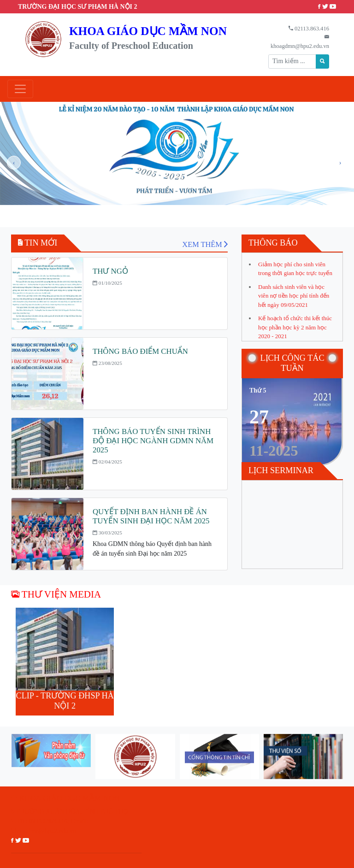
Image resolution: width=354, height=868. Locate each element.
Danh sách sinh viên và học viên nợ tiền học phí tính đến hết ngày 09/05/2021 (294, 296)
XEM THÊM (205, 244)
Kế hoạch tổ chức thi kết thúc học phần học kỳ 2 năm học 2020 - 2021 (295, 327)
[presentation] (14, 163)
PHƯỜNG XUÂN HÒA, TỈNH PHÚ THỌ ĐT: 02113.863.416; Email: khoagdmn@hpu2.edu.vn (70, 821)
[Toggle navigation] (20, 89)
